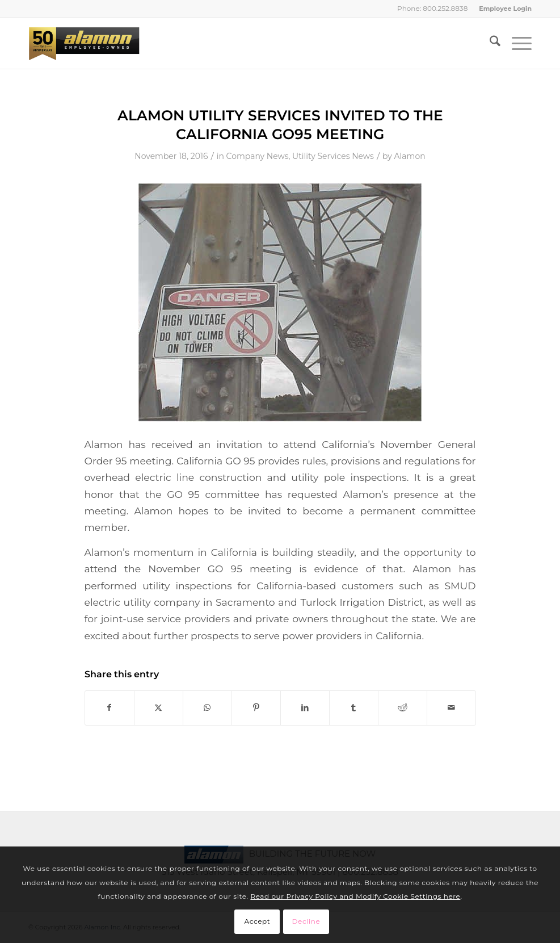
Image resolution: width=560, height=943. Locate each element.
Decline (306, 921)
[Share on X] (159, 708)
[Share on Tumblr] (354, 708)
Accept (258, 921)
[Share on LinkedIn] (305, 708)
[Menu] (516, 43)
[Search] (489, 43)
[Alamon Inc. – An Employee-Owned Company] (84, 43)
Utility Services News (333, 156)
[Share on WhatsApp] (207, 708)
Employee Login (505, 9)
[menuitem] (502, 9)
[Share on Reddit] (403, 708)
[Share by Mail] (451, 708)
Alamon (410, 156)
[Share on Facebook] (110, 708)
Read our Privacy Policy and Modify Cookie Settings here (355, 896)
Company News (258, 156)
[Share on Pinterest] (256, 708)
